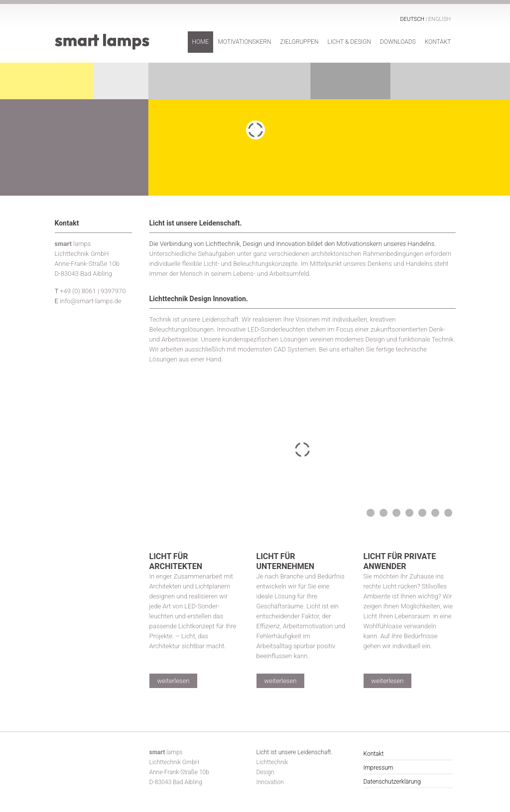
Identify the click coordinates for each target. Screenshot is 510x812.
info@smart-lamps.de (90, 301)
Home (201, 42)
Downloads (398, 42)
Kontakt (438, 42)
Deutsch (413, 19)
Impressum (379, 768)
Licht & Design (349, 42)
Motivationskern (244, 42)
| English (438, 19)
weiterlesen (174, 681)
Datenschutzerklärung (392, 782)
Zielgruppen (299, 42)
